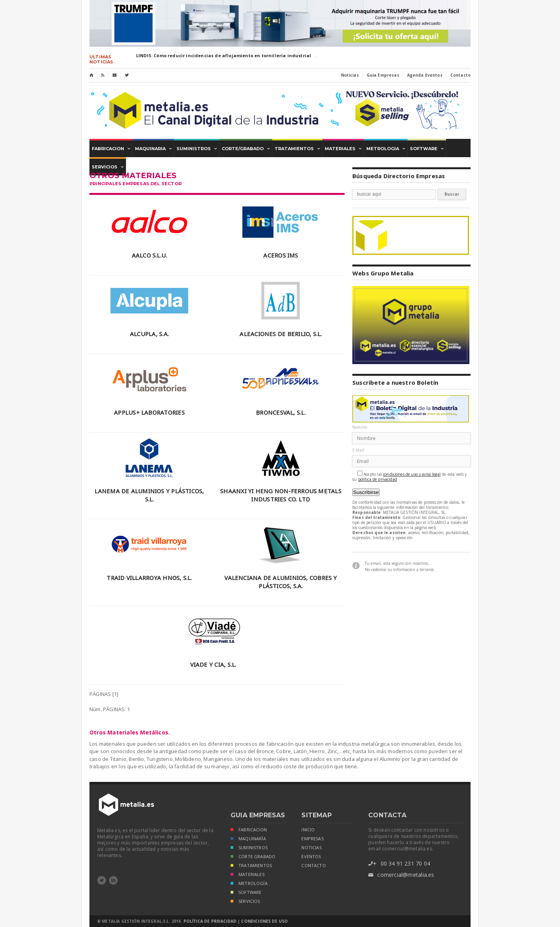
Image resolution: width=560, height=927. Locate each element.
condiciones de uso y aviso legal (412, 474)
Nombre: (360, 427)
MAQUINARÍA (248, 839)
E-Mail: (359, 450)
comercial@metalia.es (401, 875)
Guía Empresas (383, 75)
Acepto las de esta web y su (410, 476)
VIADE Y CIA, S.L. (213, 664)
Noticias (350, 75)
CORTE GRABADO (253, 857)
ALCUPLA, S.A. (149, 334)
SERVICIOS (245, 902)
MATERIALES (248, 875)
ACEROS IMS (281, 255)
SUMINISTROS (249, 848)
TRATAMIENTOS (251, 866)
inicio (308, 830)
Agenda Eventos (425, 75)
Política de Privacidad (210, 921)
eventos (311, 857)
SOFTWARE (246, 893)
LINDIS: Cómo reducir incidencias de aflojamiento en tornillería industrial (224, 55)
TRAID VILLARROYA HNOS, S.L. (149, 578)
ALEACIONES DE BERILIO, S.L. (281, 334)
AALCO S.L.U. (150, 255)
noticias (311, 848)
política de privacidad (378, 479)
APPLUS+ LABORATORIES (149, 412)
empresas (312, 839)
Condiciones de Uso (264, 921)
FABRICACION (249, 830)
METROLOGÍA (249, 884)
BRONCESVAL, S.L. (281, 412)
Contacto (460, 75)
